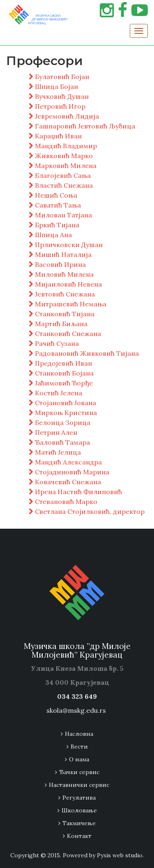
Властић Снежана (61, 185)
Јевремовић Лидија (64, 116)
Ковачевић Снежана (65, 482)
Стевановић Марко (63, 502)
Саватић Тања (55, 205)
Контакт (79, 836)
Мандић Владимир (63, 146)
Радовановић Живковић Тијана (84, 353)
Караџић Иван (55, 136)
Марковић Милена (63, 166)
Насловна (79, 734)
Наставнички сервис (79, 785)
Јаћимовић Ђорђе (61, 383)
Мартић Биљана (58, 324)
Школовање (79, 810)
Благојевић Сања (60, 175)
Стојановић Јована (62, 403)
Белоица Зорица (60, 422)
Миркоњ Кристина (63, 413)
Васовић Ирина (57, 264)
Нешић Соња (53, 195)
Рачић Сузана (54, 343)
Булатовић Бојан (59, 77)
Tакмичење (79, 823)
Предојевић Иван (60, 363)
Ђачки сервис (79, 772)
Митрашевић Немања (68, 304)
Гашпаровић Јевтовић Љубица (82, 126)
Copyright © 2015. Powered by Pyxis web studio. (77, 855)
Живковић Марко (61, 156)
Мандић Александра (65, 462)
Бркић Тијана (54, 225)
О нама (79, 759)
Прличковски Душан (66, 245)
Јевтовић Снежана (62, 294)
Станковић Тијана (62, 314)
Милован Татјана (60, 215)
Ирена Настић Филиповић (75, 492)
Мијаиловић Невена (65, 284)
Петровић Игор (57, 106)
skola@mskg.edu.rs (76, 710)
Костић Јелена (55, 393)
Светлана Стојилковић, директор (87, 511)
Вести (79, 747)
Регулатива (79, 798)
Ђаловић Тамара (59, 442)
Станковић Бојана (61, 373)
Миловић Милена (61, 274)
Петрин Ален (53, 432)
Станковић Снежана (65, 334)
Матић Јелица (55, 452)
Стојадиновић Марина (69, 472)
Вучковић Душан (59, 96)
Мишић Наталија (60, 254)
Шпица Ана (50, 235)
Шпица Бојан (53, 86)
